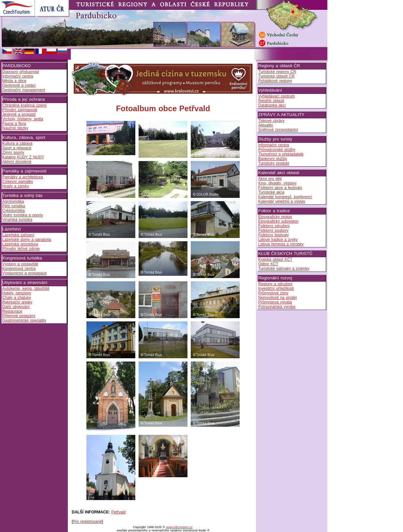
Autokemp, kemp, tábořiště (26, 288)
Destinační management (24, 90)
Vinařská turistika (17, 220)
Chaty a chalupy (17, 298)
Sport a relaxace (17, 148)
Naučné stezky (15, 128)
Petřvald (118, 512)
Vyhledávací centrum (277, 96)
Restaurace (12, 311)
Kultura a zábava (17, 143)
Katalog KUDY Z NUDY (23, 157)
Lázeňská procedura (20, 244)
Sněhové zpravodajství (278, 130)
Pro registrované (87, 522)
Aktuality (266, 125)
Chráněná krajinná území (24, 105)
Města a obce (14, 81)
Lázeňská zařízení (18, 235)
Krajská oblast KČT (275, 259)
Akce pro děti (270, 179)
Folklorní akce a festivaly (280, 188)
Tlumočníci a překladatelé (281, 154)
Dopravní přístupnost (21, 72)
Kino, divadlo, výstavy (277, 183)
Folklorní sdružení (274, 226)
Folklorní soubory (273, 230)
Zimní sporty (13, 153)
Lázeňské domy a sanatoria (27, 240)
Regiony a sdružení (275, 284)
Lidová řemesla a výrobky (281, 244)
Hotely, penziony (17, 293)
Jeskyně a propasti (19, 114)
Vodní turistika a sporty (22, 215)
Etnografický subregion (278, 221)
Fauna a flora (14, 124)
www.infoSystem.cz (179, 527)
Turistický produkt (274, 163)
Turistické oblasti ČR (276, 76)
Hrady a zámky (16, 186)
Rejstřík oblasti (271, 101)
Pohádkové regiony (275, 81)
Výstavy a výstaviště (20, 264)
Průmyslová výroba (275, 302)
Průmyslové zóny (273, 293)
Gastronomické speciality (24, 320)
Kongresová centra (19, 269)
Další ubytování (16, 307)
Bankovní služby (273, 159)
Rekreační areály (17, 302)
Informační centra (18, 76)
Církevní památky (18, 182)
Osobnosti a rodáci (19, 85)
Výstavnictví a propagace (24, 273)
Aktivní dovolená (17, 162)
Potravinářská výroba (277, 307)
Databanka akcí (272, 105)
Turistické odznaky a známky (284, 269)
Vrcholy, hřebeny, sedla (23, 119)
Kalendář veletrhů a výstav (282, 201)
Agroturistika (13, 201)
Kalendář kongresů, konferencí (285, 197)
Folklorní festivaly (274, 235)
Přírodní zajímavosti (20, 110)
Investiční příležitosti (276, 288)
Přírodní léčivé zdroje (21, 249)
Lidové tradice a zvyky (278, 240)
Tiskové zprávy (271, 121)
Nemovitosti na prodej (277, 298)
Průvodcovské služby (277, 150)
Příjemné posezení (19, 316)
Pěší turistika (14, 206)
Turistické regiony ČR (277, 72)
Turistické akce (271, 192)
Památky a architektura (23, 177)
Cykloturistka (14, 211)
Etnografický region (275, 217)
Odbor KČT (268, 264)
